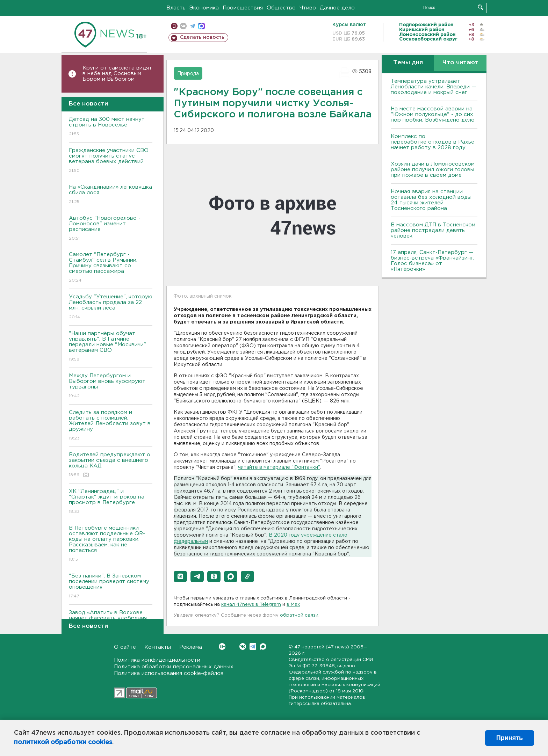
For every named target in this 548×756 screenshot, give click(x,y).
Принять (510, 738)
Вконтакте (222, 646)
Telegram (253, 646)
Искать (480, 7)
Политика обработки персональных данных (174, 667)
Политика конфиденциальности (157, 660)
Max (263, 646)
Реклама (191, 647)
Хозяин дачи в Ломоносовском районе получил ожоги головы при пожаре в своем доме (433, 170)
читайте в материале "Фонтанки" (279, 467)
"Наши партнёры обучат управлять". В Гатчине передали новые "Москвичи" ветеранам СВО (111, 347)
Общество (281, 8)
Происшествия (243, 8)
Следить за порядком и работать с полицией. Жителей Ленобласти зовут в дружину (111, 426)
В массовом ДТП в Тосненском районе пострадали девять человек (433, 230)
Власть (176, 8)
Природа (188, 74)
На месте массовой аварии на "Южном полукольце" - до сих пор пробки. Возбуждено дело (433, 114)
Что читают (460, 63)
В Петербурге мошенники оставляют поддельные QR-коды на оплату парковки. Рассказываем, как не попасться (111, 544)
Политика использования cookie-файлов (169, 673)
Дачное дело (337, 8)
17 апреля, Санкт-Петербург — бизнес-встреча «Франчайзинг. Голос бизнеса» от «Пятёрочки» (432, 261)
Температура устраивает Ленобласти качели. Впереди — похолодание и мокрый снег (434, 87)
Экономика (204, 8)
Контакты (158, 647)
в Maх (293, 605)
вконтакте (183, 26)
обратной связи (299, 615)
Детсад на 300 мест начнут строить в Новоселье (111, 127)
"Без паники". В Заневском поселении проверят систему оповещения (111, 586)
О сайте (125, 647)
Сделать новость (202, 37)
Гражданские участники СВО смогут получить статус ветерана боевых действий (111, 161)
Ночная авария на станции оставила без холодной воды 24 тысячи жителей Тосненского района (431, 200)
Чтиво (308, 8)
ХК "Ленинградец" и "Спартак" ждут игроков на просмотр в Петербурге (111, 502)
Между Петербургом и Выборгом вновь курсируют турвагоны (111, 386)
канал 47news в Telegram (251, 605)
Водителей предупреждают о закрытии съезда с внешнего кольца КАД (111, 465)
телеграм (192, 26)
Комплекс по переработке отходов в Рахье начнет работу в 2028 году (432, 142)
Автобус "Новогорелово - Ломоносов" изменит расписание (111, 229)
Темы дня (408, 63)
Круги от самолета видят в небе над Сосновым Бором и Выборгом (117, 74)
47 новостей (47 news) (322, 647)
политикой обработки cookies (63, 742)
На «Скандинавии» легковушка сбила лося (111, 195)
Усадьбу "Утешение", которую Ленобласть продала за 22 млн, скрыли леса (111, 307)
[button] (180, 576)
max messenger (201, 26)
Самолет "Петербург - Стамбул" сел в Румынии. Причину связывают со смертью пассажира (111, 268)
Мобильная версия (174, 26)
